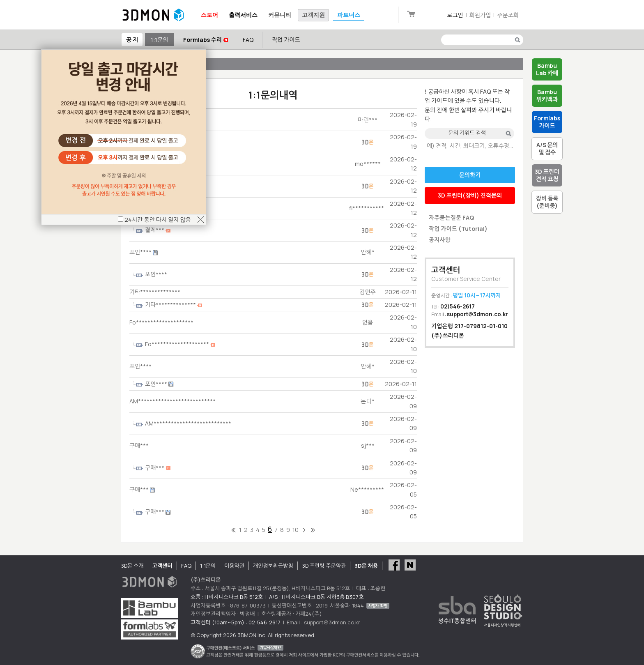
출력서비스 (243, 15)
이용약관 (234, 566)
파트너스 (349, 15)
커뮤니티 (280, 15)
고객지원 (313, 15)
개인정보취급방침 (273, 566)
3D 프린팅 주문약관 (324, 566)
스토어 (209, 15)
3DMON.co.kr (153, 15)
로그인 (455, 15)
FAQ (248, 40)
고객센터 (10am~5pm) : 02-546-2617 (236, 622)
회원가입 (480, 15)
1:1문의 (159, 40)
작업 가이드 (286, 40)
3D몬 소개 (132, 566)
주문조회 (508, 15)
